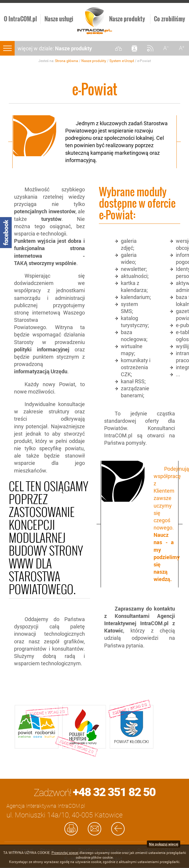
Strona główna (67, 61)
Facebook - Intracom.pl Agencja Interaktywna (6, 233)
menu (7, 48)
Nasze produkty (94, 61)
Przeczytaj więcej (65, 853)
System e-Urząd (122, 61)
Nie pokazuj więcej (164, 844)
